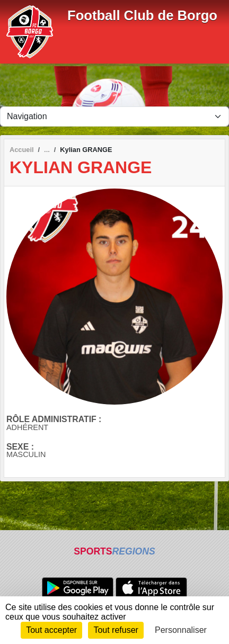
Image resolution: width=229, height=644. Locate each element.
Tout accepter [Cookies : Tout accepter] (51, 630)
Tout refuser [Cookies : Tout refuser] (116, 630)
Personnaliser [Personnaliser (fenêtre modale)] (181, 630)
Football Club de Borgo (142, 15)
